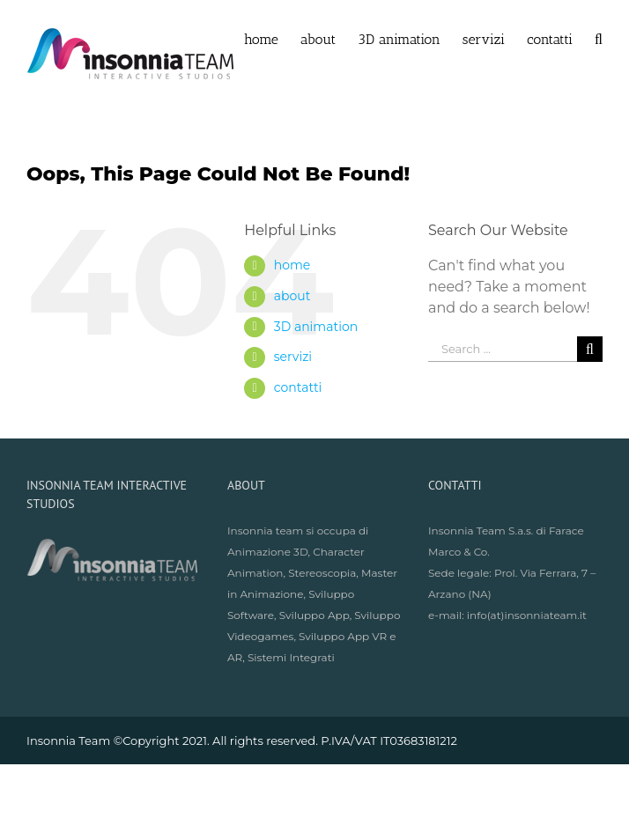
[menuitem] (272, 38)
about (292, 296)
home (292, 265)
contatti (298, 387)
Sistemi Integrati (291, 657)
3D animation (316, 327)
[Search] (599, 38)
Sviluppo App (314, 615)
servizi (293, 357)
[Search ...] (503, 349)
